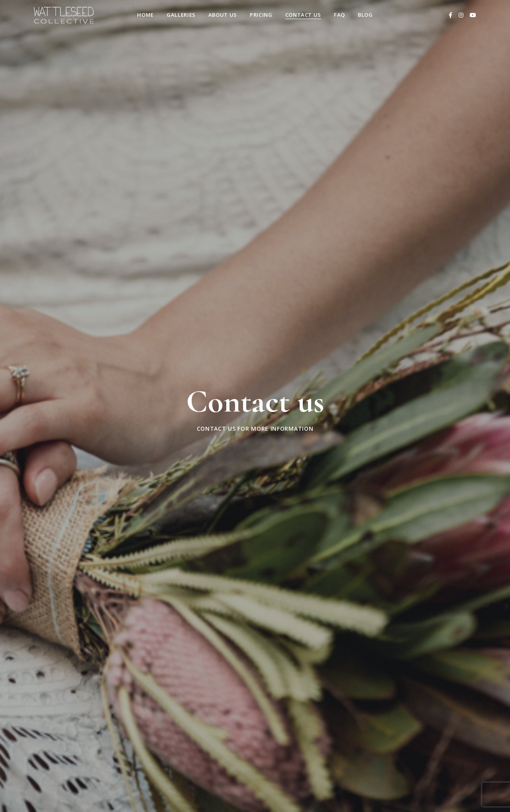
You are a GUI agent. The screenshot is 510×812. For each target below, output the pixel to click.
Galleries (181, 15)
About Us (223, 15)
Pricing (261, 15)
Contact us (303, 15)
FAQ (339, 15)
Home (145, 15)
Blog (365, 15)
